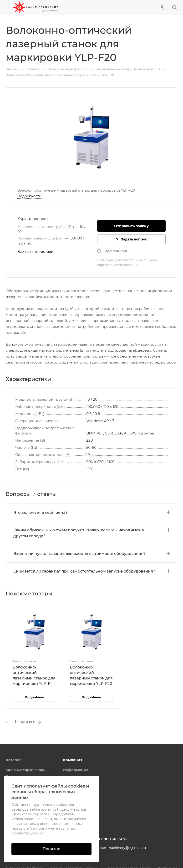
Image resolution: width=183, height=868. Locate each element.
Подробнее (34, 697)
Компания (73, 760)
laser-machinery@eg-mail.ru (122, 848)
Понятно (51, 849)
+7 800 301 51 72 (113, 839)
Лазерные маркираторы (25, 770)
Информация (76, 770)
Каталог (13, 760)
